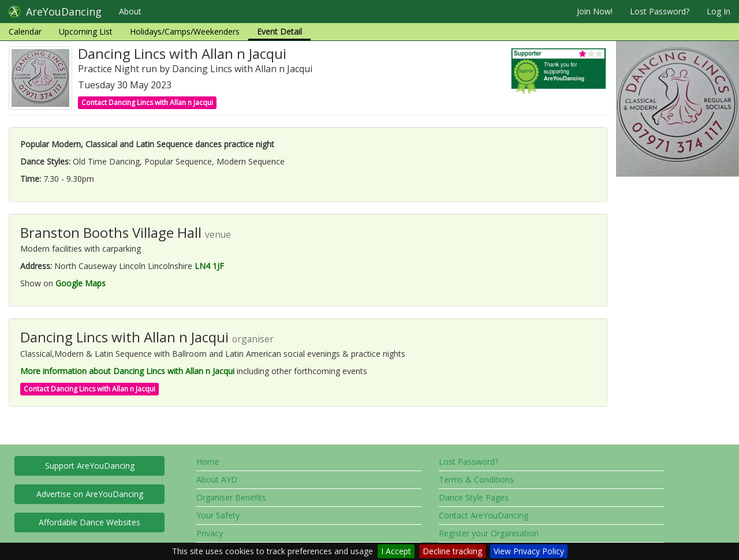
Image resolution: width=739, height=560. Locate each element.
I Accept (396, 551)
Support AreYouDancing (90, 466)
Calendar (25, 31)
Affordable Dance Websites (89, 522)
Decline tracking (452, 551)
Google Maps (81, 283)
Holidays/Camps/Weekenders (185, 31)
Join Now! (595, 11)
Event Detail (279, 31)
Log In (719, 11)
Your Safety (218, 515)
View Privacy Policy (529, 551)
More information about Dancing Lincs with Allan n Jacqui (127, 371)
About (130, 11)
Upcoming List (86, 31)
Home (208, 462)
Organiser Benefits (231, 497)
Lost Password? (660, 11)
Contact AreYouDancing (484, 515)
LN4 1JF (209, 266)
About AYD (217, 479)
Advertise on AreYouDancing (90, 494)
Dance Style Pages (474, 497)
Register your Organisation (489, 533)
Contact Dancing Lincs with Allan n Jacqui (147, 102)
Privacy (210, 533)
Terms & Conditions (476, 479)
